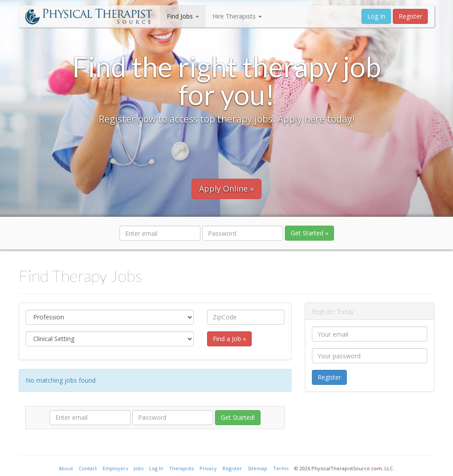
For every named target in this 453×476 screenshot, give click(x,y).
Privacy (208, 468)
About (66, 468)
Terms (281, 468)
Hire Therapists (237, 16)
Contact (88, 468)
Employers (115, 468)
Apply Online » (226, 188)
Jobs (138, 468)
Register (410, 16)
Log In (376, 16)
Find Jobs (183, 16)
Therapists (181, 468)
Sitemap (257, 468)
